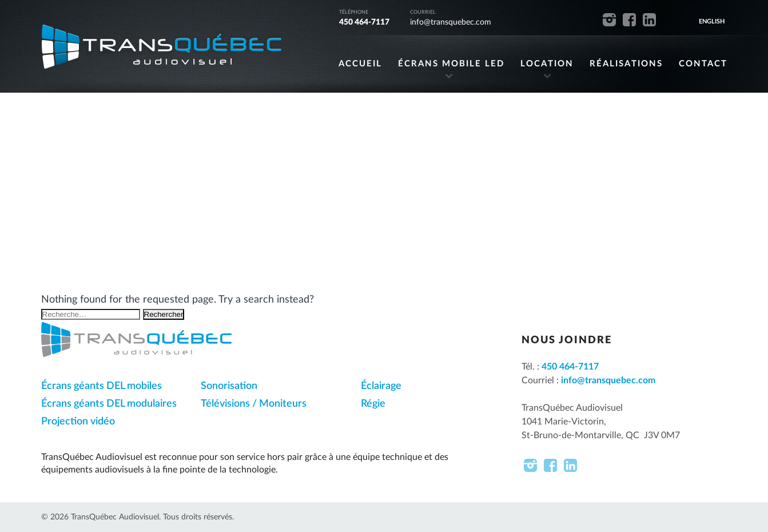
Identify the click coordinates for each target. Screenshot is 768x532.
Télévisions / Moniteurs (254, 404)
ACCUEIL (360, 64)
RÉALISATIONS (626, 64)
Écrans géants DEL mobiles (102, 386)
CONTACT (703, 64)
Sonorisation (229, 386)
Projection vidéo (78, 422)
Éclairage (381, 386)
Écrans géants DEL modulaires (109, 404)
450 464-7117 (364, 22)
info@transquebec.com (451, 22)
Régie (373, 404)
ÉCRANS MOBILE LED (451, 64)
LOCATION (547, 64)
